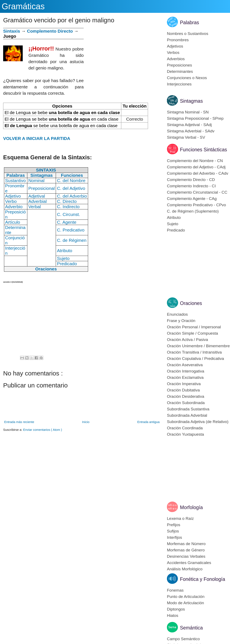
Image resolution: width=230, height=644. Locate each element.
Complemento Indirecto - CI (191, 186)
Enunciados (177, 314)
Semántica (191, 628)
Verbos (173, 53)
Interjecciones (179, 84)
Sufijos (173, 531)
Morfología (191, 507)
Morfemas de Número (186, 544)
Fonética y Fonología (203, 579)
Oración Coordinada (185, 428)
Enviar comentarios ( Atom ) (43, 430)
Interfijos (174, 537)
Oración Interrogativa (186, 371)
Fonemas (175, 590)
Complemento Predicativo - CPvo (196, 205)
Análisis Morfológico (185, 569)
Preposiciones (179, 65)
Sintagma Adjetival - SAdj (189, 125)
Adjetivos (175, 46)
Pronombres (178, 40)
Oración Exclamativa (185, 377)
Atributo (174, 218)
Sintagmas (191, 101)
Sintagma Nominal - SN (188, 112)
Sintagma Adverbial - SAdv (191, 131)
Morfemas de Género (186, 550)
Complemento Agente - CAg (192, 199)
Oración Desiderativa (186, 396)
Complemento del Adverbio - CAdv (198, 173)
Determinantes (180, 71)
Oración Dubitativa (183, 390)
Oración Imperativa (184, 384)
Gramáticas (23, 6)
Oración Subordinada (186, 403)
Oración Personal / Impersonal (194, 327)
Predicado (176, 230)
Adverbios (176, 59)
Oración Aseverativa (185, 365)
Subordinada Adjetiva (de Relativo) (198, 422)
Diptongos (176, 609)
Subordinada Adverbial (187, 415)
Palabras (190, 23)
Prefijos (174, 525)
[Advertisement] (122, 57)
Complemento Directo (50, 31)
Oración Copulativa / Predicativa (195, 359)
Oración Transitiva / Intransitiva (194, 352)
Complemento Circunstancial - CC (197, 192)
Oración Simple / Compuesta (192, 333)
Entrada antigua (148, 422)
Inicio (86, 422)
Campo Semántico (183, 639)
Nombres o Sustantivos (188, 34)
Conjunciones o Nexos (187, 78)
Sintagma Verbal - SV (186, 137)
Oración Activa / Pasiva (187, 340)
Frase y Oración (181, 321)
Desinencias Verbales (186, 556)
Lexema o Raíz (180, 518)
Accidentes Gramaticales (189, 563)
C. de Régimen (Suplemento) (193, 211)
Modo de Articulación (185, 603)
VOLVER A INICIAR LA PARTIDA (37, 138)
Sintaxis (12, 31)
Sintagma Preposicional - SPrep (195, 118)
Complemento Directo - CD (191, 180)
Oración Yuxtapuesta (185, 434)
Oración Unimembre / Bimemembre (198, 346)
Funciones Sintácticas (204, 150)
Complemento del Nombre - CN (195, 161)
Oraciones (191, 303)
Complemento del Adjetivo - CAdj (196, 167)
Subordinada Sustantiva (188, 409)
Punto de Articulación (186, 597)
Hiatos (173, 615)
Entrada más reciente (19, 422)
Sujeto (173, 224)
